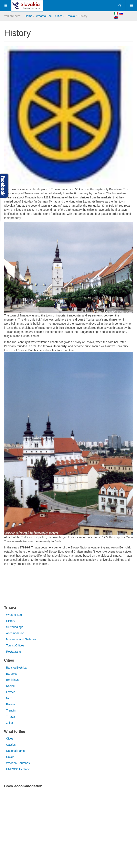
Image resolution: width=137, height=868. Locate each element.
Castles (11, 745)
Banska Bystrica (16, 668)
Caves (10, 757)
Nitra (9, 698)
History (11, 621)
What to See (44, 16)
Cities (59, 16)
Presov (11, 704)
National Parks (15, 751)
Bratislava (12, 680)
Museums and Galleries (21, 639)
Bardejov (12, 674)
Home (28, 16)
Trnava (70, 16)
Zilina (9, 723)
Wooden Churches (18, 763)
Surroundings (15, 627)
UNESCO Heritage (18, 769)
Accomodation (15, 633)
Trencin (11, 710)
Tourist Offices (15, 645)
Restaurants (14, 652)
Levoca (11, 692)
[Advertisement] (52, 586)
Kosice (10, 686)
